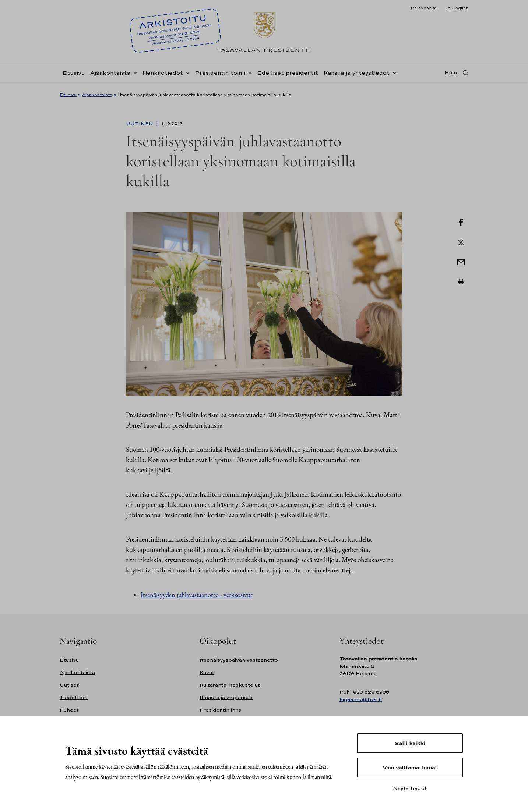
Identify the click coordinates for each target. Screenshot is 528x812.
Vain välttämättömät (410, 767)
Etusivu (74, 75)
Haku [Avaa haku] (452, 75)
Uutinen (140, 124)
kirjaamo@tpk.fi (361, 699)
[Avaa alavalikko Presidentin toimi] (249, 74)
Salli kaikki (410, 743)
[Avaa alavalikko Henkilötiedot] (186, 74)
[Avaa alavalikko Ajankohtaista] (134, 74)
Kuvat (207, 672)
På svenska (424, 8)
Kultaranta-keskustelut (230, 685)
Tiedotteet (74, 697)
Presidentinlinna (221, 710)
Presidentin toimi (220, 75)
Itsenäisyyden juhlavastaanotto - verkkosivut (197, 595)
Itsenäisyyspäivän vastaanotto (239, 660)
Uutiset (69, 685)
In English (457, 8)
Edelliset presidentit (288, 75)
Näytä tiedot (410, 788)
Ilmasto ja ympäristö (226, 697)
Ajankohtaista (110, 75)
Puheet (69, 710)
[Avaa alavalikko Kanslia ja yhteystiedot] (393, 74)
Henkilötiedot (163, 75)
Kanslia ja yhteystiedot (356, 75)
